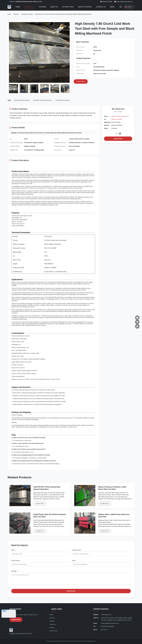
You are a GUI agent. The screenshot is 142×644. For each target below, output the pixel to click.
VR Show (42, 7)
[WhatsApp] (137, 326)
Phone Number (15, 561)
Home (18, 7)
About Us (54, 7)
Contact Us (101, 7)
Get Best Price (40, 504)
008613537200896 (117, 119)
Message (14, 571)
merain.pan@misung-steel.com (124, 2)
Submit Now (71, 591)
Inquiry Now (118, 139)
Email (74, 561)
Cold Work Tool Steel (27, 14)
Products (29, 7)
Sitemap (52, 628)
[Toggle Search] (121, 7)
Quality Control (85, 7)
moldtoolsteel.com (106, 615)
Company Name (76, 550)
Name (13, 550)
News (112, 7)
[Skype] (137, 322)
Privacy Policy (53, 631)
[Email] (137, 318)
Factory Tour (68, 7)
